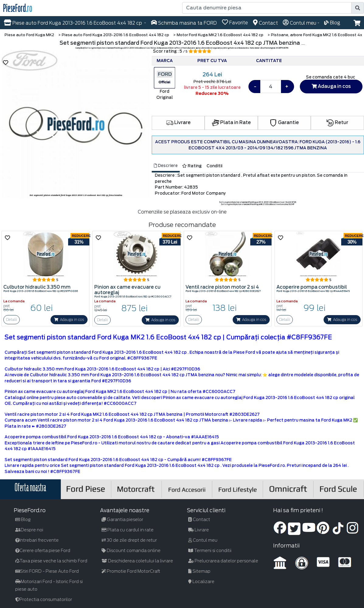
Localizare (201, 582)
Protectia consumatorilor (44, 599)
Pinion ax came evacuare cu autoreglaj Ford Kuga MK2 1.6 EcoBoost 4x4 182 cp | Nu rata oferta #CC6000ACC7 (120, 392)
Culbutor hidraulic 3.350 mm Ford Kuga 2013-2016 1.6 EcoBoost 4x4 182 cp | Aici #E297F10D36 (102, 369)
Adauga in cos (331, 86)
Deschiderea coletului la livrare (137, 561)
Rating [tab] (192, 166)
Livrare (178, 123)
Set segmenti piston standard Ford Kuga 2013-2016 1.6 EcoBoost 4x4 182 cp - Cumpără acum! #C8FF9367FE (118, 460)
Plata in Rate (231, 123)
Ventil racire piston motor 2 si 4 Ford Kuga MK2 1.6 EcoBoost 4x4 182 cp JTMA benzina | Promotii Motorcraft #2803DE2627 (132, 414)
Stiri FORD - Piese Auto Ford (47, 571)
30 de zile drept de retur (129, 540)
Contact (199, 519)
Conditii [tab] (214, 166)
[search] (358, 8)
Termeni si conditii (210, 551)
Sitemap (199, 571)
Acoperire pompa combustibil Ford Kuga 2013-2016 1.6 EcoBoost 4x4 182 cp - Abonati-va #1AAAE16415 (112, 437)
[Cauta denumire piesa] (267, 8)
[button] (357, 23)
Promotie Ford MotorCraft (131, 571)
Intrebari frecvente (37, 540)
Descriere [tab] (166, 166)
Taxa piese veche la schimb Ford (51, 561)
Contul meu (203, 540)
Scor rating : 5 (182, 51)
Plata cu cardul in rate (128, 530)
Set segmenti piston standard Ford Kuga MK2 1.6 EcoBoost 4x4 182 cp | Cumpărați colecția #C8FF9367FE (168, 337)
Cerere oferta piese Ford (43, 551)
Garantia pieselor (122, 519)
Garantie (284, 123)
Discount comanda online (131, 551)
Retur (337, 123)
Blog (23, 519)
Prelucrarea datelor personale (223, 561)
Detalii (12, 320)
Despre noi (29, 530)
